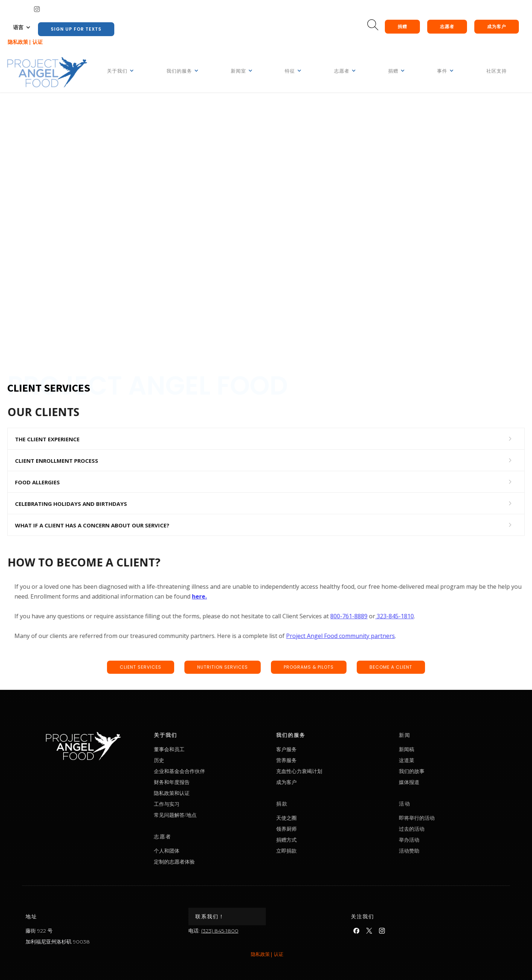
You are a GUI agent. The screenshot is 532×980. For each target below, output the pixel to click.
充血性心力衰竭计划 (327, 771)
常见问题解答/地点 (203, 815)
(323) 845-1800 (220, 931)
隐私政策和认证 (200, 793)
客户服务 (314, 749)
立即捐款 (314, 851)
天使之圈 (314, 818)
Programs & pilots (309, 667)
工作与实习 (195, 804)
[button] (22, 27)
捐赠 (402, 26)
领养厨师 (314, 829)
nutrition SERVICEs (223, 667)
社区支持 (497, 71)
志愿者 (447, 26)
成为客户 (497, 26)
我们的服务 (318, 735)
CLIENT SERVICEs (141, 667)
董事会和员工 (197, 749)
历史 (187, 760)
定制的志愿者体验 (202, 862)
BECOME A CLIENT (391, 667)
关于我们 (194, 735)
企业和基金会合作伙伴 (207, 771)
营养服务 (314, 760)
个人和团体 (195, 851)
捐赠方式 (314, 840)
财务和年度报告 (200, 782)
